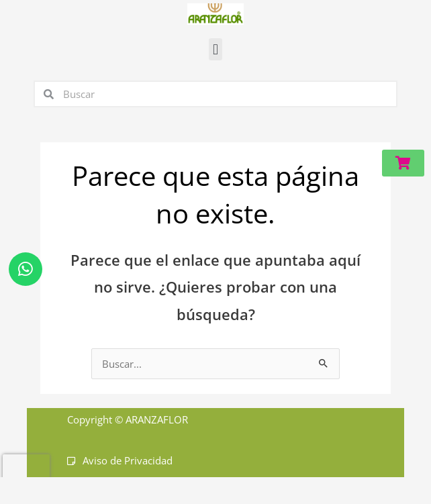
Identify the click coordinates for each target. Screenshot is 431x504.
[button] (215, 49)
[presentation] (26, 474)
